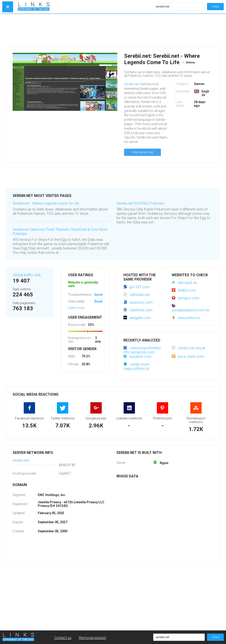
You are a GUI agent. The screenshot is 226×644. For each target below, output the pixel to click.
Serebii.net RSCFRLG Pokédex (140, 203)
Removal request (92, 638)
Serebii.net (131, 84)
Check (215, 6)
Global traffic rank (27, 275)
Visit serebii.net (142, 152)
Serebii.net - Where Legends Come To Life (46, 203)
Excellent (101, 295)
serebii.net (21, 460)
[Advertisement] (85, 30)
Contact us (63, 638)
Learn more (76, 308)
